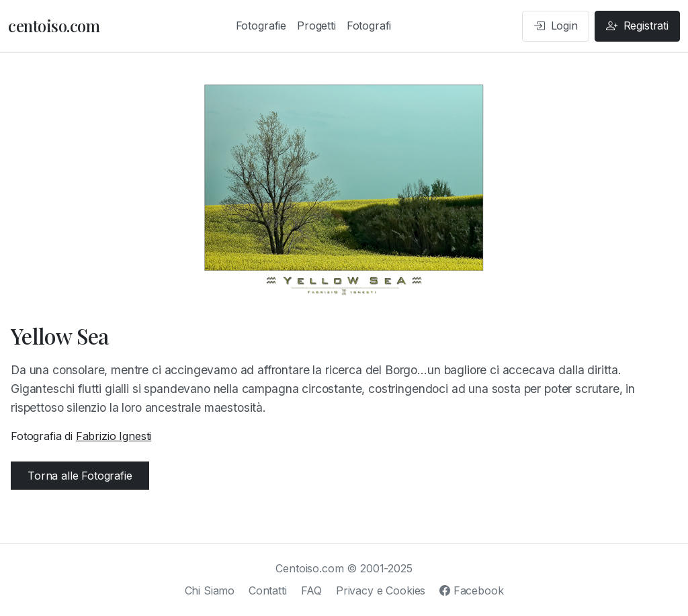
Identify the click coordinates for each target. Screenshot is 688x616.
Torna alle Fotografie (80, 476)
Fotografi (369, 26)
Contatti (268, 590)
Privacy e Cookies (381, 590)
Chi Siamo (210, 590)
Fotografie (261, 26)
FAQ (312, 590)
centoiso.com (54, 26)
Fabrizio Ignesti (114, 436)
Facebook (471, 590)
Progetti (316, 26)
